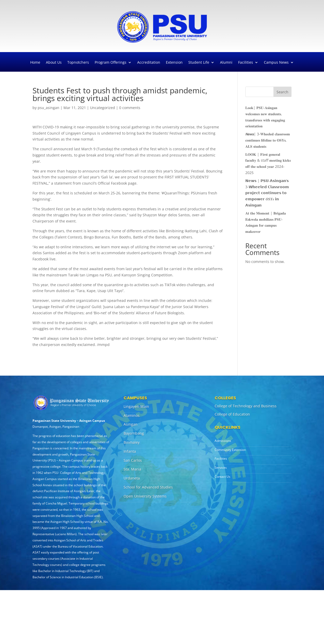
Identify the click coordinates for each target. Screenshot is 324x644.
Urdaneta (132, 478)
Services (221, 468)
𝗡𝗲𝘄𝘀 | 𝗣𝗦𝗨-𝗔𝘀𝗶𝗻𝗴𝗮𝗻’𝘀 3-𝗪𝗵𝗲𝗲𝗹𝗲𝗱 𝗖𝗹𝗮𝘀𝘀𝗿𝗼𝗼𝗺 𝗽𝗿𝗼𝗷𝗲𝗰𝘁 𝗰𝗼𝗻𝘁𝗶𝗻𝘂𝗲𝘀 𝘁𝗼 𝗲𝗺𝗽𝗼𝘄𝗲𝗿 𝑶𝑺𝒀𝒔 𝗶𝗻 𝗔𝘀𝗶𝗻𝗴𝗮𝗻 (267, 193)
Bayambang (134, 433)
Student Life (199, 63)
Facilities (246, 63)
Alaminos (132, 415)
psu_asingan (48, 108)
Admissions (223, 441)
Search (282, 92)
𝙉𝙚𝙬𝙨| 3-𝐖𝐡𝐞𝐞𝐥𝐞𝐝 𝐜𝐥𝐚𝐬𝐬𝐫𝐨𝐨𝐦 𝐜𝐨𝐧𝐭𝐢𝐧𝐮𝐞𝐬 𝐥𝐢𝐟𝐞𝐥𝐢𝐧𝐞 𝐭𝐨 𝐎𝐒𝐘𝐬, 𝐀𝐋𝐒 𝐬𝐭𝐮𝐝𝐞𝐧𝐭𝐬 (268, 140)
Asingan (131, 424)
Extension (174, 63)
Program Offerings (111, 63)
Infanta (130, 451)
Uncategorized (103, 108)
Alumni (226, 63)
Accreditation (149, 63)
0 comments (130, 108)
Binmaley (132, 442)
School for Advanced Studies (148, 487)
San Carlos (133, 460)
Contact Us (222, 477)
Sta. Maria (132, 469)
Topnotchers (78, 63)
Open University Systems (145, 496)
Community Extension (230, 450)
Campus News (276, 63)
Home (35, 63)
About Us (54, 63)
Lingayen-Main (136, 406)
